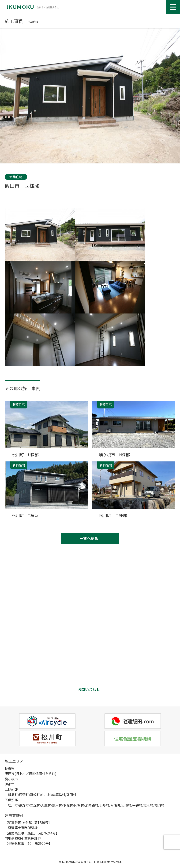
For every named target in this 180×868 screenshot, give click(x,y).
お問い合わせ (89, 690)
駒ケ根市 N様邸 (115, 455)
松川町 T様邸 (25, 515)
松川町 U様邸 (25, 455)
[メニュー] (173, 7)
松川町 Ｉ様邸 (113, 515)
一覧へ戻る (89, 538)
